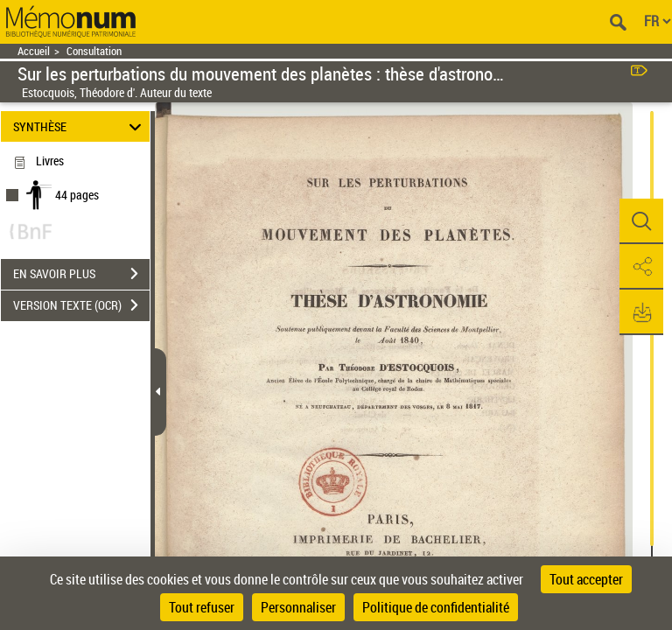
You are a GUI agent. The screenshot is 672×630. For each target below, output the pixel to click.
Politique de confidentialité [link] (436, 607)
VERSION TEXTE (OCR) (81, 305)
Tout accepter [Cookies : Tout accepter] (586, 579)
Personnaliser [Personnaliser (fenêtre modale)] (298, 607)
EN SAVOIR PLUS (81, 274)
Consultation (94, 51)
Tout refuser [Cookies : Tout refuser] (202, 607)
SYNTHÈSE (80, 126)
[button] (641, 221)
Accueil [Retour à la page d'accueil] (34, 51)
